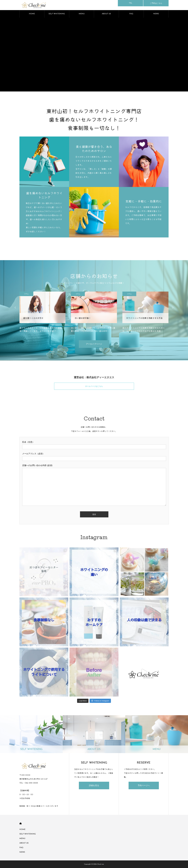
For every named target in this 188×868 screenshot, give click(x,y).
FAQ (131, 14)
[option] (42, 312)
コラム (26, 294)
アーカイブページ (94, 344)
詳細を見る (94, 785)
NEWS (156, 14)
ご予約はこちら (156, 3)
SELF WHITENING (57, 14)
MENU (82, 14)
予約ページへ (144, 785)
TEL (131, 3)
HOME (32, 14)
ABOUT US (106, 14)
